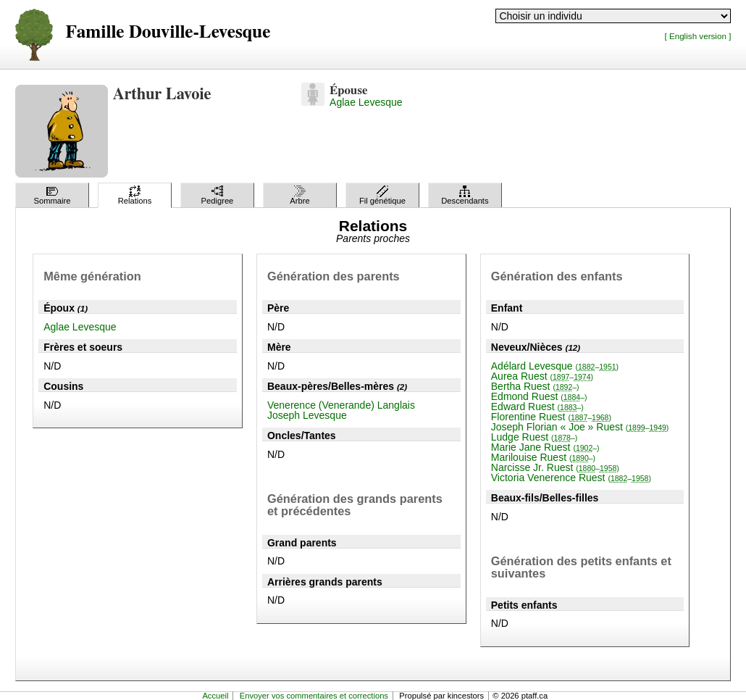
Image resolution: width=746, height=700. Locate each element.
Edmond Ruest (539, 396)
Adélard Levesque (555, 366)
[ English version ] (697, 36)
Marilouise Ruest (543, 457)
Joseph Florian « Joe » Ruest (580, 427)
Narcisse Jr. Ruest (555, 467)
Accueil (215, 696)
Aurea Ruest (542, 376)
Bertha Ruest (535, 386)
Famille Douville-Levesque (168, 32)
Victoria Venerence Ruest (571, 478)
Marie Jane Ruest (545, 447)
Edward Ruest (537, 407)
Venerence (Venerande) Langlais (341, 405)
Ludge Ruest (535, 437)
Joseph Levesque (307, 415)
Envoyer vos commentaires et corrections (314, 696)
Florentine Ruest (551, 417)
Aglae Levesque (366, 102)
